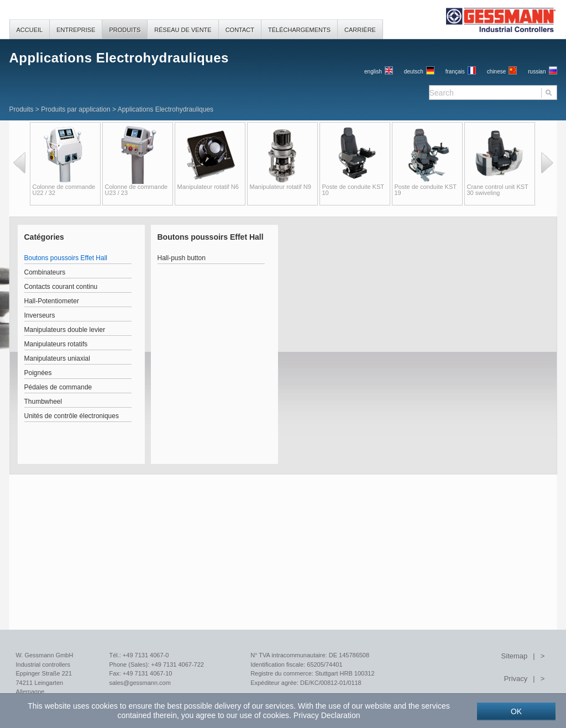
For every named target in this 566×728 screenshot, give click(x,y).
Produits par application (75, 109)
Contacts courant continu (61, 287)
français (455, 72)
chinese (496, 72)
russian (537, 72)
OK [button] (516, 711)
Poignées (38, 373)
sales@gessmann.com (140, 683)
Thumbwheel (43, 402)
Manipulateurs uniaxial (57, 358)
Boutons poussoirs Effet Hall (66, 258)
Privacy (516, 679)
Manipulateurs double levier (65, 330)
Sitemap (515, 656)
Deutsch (414, 72)
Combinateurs (45, 272)
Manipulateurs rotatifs (56, 344)
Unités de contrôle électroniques (72, 416)
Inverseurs (40, 315)
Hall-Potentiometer (52, 301)
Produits (22, 109)
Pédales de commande (58, 387)
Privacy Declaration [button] (327, 715)
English (373, 72)
